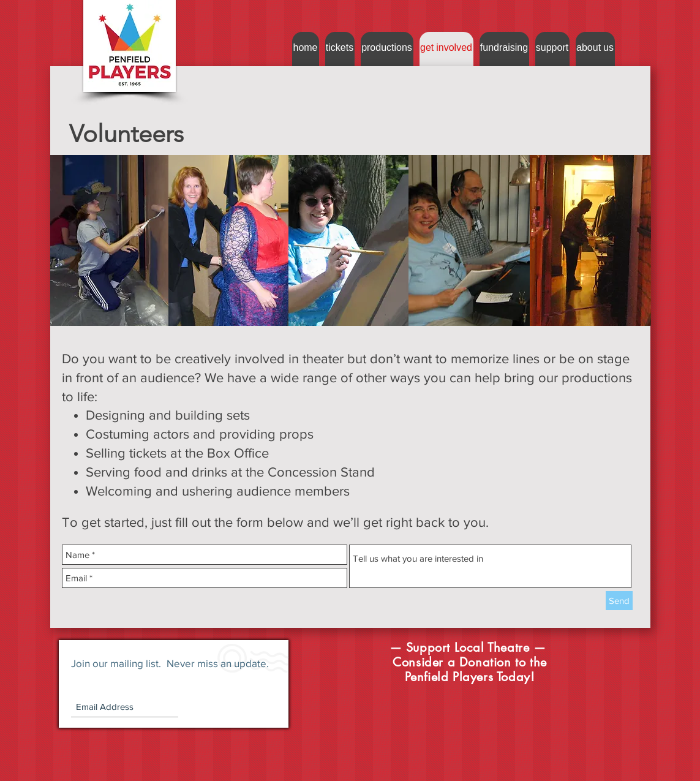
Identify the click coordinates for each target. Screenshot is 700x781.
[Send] (619, 601)
